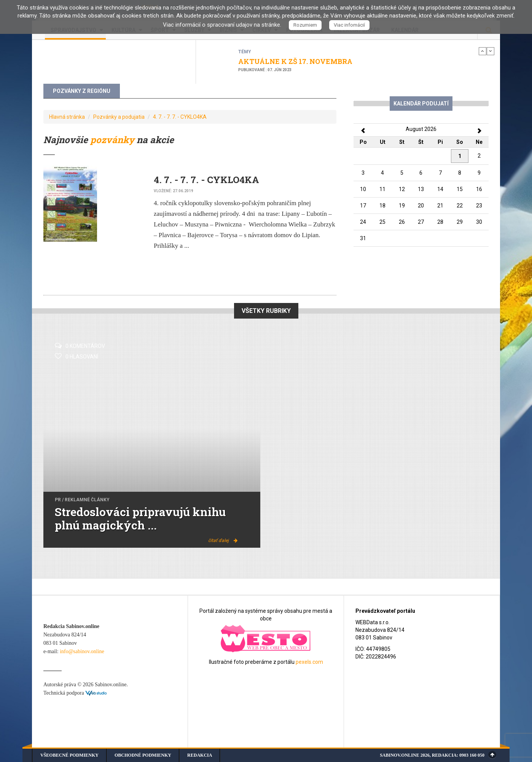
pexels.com (309, 662)
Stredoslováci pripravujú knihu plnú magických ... (140, 518)
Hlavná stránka (67, 117)
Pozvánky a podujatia (119, 117)
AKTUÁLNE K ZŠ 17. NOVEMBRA (295, 61)
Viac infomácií (349, 25)
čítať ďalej (223, 540)
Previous (483, 51)
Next (491, 51)
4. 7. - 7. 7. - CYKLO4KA (180, 117)
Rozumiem (305, 25)
